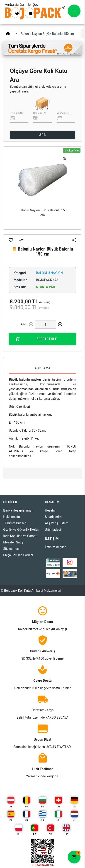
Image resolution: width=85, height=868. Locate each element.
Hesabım (51, 510)
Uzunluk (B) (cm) (16, 115)
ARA (42, 135)
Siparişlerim (53, 517)
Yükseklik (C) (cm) (64, 115)
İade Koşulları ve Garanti (20, 536)
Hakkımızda (11, 517)
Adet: (24, 324)
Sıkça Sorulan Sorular (18, 555)
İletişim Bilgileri (56, 547)
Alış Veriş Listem (57, 523)
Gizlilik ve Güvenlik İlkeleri (21, 530)
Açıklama (42, 368)
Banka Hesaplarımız (17, 510)
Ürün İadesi (53, 530)
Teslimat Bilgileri (15, 523)
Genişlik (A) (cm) (40, 115)
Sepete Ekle (36, 339)
